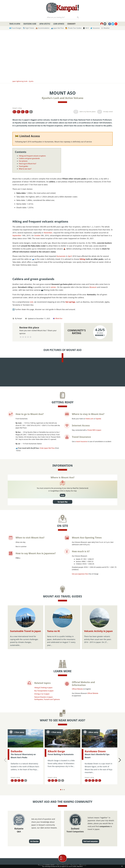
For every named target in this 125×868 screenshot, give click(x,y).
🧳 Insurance (95, 28)
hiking (82, 312)
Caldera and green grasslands (29, 158)
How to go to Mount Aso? (28, 164)
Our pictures (23, 161)
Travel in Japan (15, 24)
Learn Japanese (59, 24)
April (70, 309)
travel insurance (82, 604)
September (17, 288)
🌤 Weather (105, 28)
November (48, 285)
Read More (80, 866)
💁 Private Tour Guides (73, 28)
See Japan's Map (63, 664)
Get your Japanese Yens (80, 736)
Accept (63, 657)
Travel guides (23, 166)
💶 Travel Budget (15, 28)
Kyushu (31, 81)
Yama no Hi (53, 793)
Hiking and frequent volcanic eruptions (32, 156)
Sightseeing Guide (30, 24)
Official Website (77, 851)
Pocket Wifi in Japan (94, 592)
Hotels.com (89, 581)
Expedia (98, 581)
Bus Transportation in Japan (44, 853)
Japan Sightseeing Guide (20, 81)
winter (54, 393)
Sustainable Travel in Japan (25, 793)
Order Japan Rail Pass (47, 610)
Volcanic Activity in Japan (98, 793)
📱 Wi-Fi (86, 28)
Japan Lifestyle (45, 24)
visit (32, 408)
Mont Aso (59, 424)
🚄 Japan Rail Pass (57, 28)
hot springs (70, 408)
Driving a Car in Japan (42, 856)
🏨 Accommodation (43, 28)
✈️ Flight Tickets (28, 28)
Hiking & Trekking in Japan (43, 850)
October (37, 288)
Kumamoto (61, 309)
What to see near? (25, 169)
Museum (93, 393)
